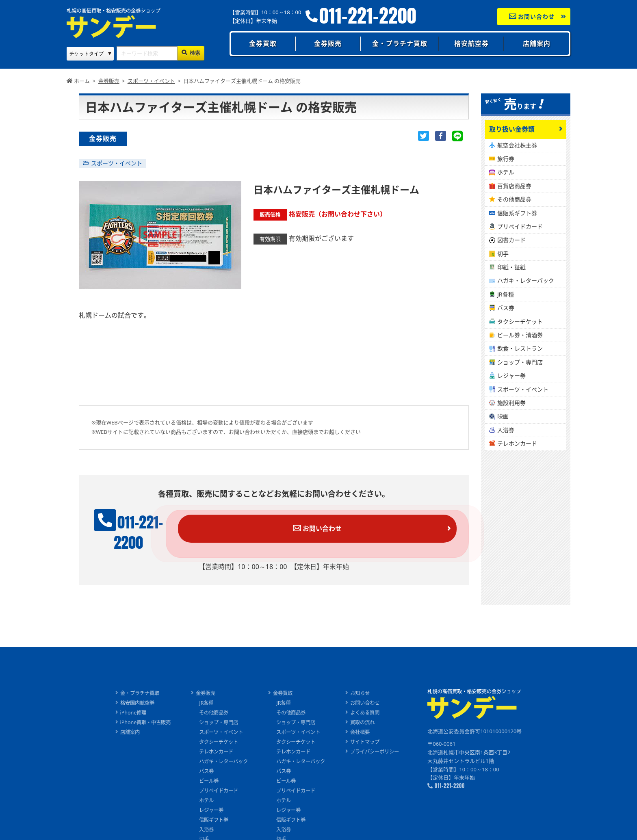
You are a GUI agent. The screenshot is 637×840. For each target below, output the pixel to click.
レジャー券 (511, 376)
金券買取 (263, 43)
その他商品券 (514, 199)
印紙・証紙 (511, 267)
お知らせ (365, 680)
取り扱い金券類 (512, 129)
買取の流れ (367, 708)
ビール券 (206, 766)
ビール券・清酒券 (520, 335)
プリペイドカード (520, 226)
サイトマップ (370, 728)
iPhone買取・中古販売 (139, 708)
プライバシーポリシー (381, 737)
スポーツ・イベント (117, 163)
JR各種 (506, 294)
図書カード (511, 240)
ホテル (506, 172)
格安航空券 (471, 43)
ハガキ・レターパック (526, 280)
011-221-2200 (368, 16)
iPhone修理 (126, 699)
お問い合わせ (532, 16)
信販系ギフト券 (517, 213)
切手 (503, 254)
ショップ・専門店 (520, 362)
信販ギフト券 (211, 805)
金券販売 (328, 43)
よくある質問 (370, 699)
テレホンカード (517, 443)
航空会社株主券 (517, 145)
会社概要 (365, 718)
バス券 (506, 308)
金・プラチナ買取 (400, 43)
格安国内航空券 (131, 689)
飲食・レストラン (520, 348)
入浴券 (506, 430)
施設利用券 (511, 403)
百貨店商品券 (514, 186)
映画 (503, 416)
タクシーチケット (520, 321)
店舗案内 (537, 43)
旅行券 (506, 159)
